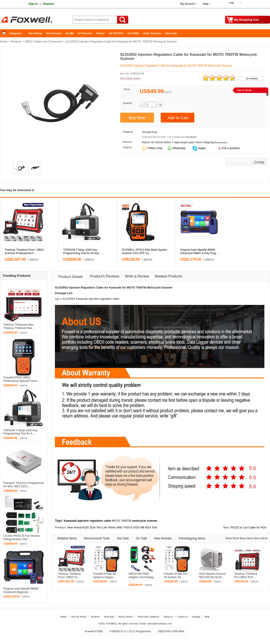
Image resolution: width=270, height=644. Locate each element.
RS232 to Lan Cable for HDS (249, 528)
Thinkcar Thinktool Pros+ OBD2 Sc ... (69, 576)
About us (168, 617)
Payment (95, 617)
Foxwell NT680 (94, 631)
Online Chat (155, 148)
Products (16, 42)
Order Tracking (152, 33)
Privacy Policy (126, 617)
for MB (70, 33)
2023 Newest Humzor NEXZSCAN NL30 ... (212, 576)
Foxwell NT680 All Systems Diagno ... (105, 576)
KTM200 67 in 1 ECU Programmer (130, 631)
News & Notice (79, 617)
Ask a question (231, 148)
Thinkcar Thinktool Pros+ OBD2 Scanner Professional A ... (24, 252)
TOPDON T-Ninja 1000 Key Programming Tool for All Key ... (83, 252)
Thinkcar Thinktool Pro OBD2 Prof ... (246, 576)
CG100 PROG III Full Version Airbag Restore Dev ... (21, 538)
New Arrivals (54, 33)
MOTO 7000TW (122, 521)
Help (206, 4)
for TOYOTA (116, 33)
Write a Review (137, 276)
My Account (187, 4)
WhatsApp (179, 148)
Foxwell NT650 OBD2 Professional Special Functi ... (22, 379)
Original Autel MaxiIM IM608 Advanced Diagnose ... (21, 590)
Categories (15, 33)
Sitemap (196, 617)
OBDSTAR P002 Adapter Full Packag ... (141, 577)
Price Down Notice (130, 78)
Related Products (169, 276)
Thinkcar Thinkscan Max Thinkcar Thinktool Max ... (19, 326)
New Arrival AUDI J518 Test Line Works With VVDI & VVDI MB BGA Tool (112, 528)
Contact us (182, 617)
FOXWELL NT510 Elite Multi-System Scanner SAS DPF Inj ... (144, 252)
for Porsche (85, 33)
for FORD (133, 33)
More (229, 538)
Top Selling (35, 33)
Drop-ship (171, 33)
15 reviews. (252, 78)
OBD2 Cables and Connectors (44, 42)
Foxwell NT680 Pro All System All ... (176, 576)
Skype (201, 148)
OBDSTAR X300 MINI (171, 631)
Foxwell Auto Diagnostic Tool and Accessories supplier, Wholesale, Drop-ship (36, 20)
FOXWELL (112, 624)
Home (6, 33)
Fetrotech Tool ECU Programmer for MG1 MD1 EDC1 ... (24, 485)
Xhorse (100, 33)
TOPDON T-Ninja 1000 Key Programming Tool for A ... (20, 432)
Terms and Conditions (148, 617)
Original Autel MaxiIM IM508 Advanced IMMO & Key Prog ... (200, 252)
